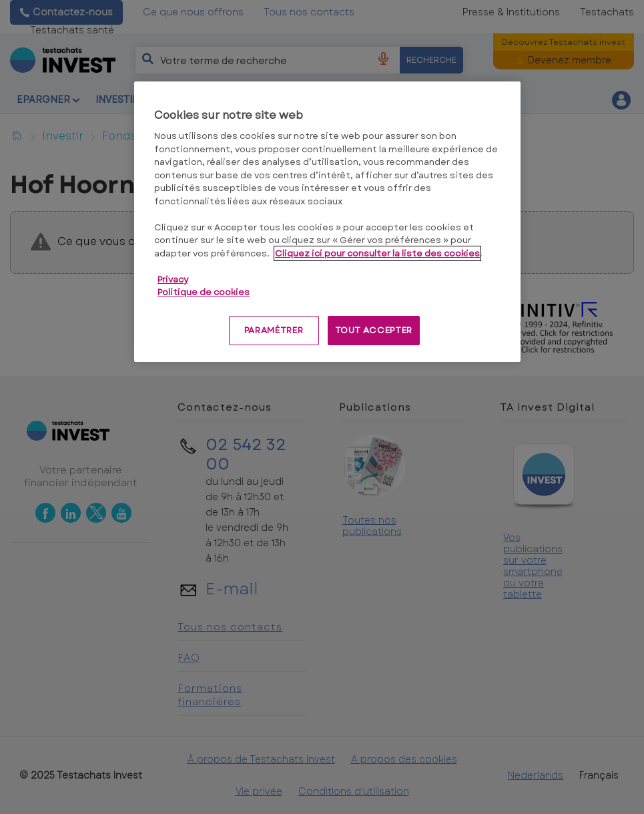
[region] (327, 222)
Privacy (173, 279)
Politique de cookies (204, 292)
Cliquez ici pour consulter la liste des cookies (377, 253)
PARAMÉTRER (274, 330)
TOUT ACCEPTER (374, 330)
